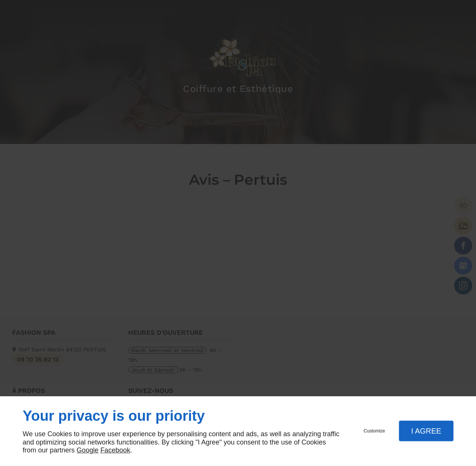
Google (88, 450)
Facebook (115, 450)
